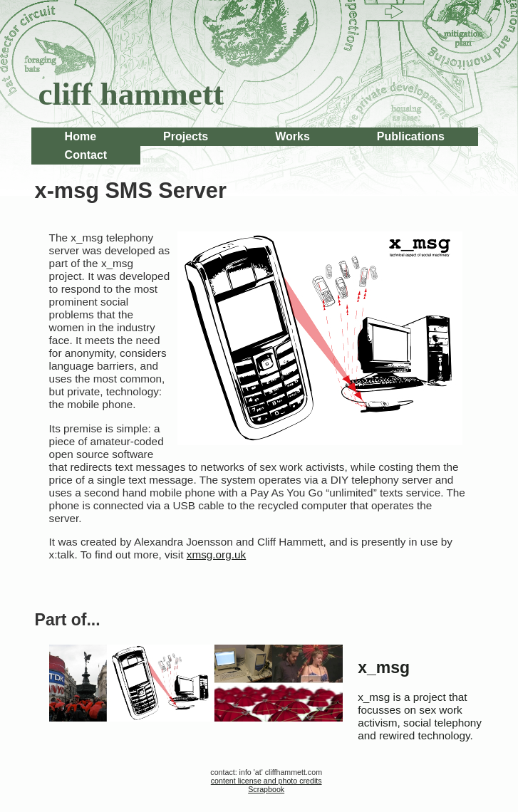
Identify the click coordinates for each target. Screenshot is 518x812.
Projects (186, 136)
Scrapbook (266, 789)
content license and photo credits (266, 781)
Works (292, 136)
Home (81, 136)
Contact (86, 155)
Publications (411, 136)
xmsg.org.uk (216, 555)
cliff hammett (131, 94)
